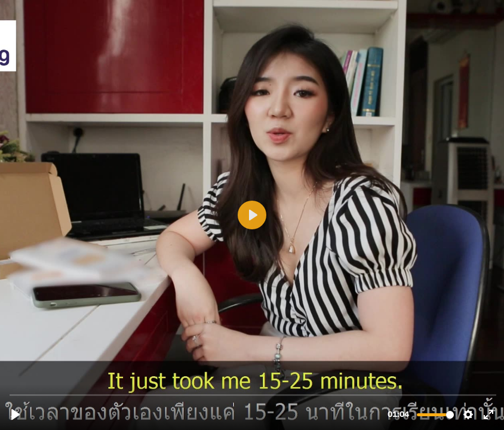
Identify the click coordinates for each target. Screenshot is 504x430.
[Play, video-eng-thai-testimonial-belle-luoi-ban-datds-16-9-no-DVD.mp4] (16, 414)
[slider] (253, 394)
